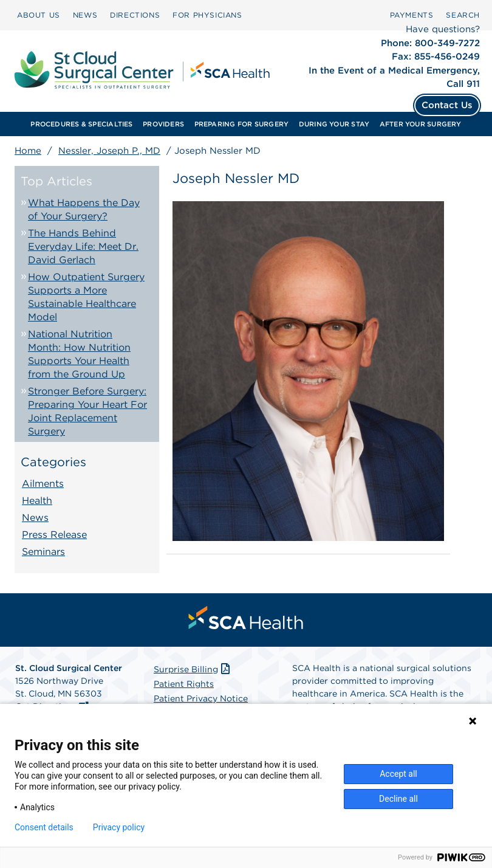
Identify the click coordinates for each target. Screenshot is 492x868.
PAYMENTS (412, 15)
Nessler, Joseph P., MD (109, 151)
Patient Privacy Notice (201, 698)
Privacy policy (119, 827)
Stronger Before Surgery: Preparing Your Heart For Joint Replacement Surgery (87, 411)
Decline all (398, 799)
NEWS (85, 15)
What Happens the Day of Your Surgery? (84, 209)
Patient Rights (184, 684)
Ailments (43, 484)
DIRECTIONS (135, 15)
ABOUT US (39, 15)
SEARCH (463, 15)
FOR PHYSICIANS (207, 15)
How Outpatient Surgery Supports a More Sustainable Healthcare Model (86, 297)
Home (28, 151)
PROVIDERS (163, 124)
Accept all (398, 774)
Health (37, 501)
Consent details (44, 827)
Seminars (43, 552)
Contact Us (447, 105)
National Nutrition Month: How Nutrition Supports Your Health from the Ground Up (79, 354)
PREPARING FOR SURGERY (242, 124)
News (35, 518)
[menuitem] (39, 15)
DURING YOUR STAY (334, 124)
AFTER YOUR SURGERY (421, 124)
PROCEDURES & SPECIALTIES (81, 124)
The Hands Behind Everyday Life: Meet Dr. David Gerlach (83, 246)
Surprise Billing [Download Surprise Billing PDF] (193, 669)
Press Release (54, 535)
